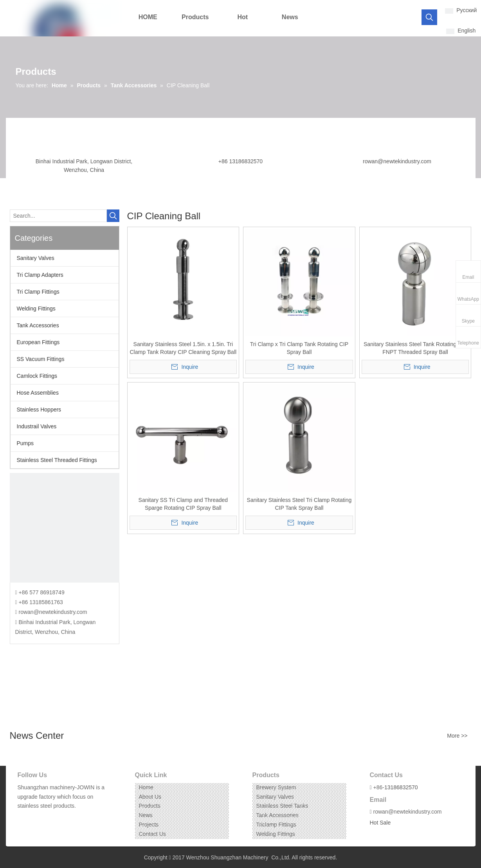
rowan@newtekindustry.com (397, 161)
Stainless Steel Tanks (282, 806)
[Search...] (58, 216)
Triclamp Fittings (276, 825)
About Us (150, 797)
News (146, 815)
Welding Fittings (36, 309)
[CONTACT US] (65, 528)
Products (150, 806)
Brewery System (276, 787)
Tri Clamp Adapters (40, 275)
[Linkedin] (35, 818)
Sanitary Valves (36, 258)
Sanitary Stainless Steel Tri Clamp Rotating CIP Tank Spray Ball (299, 504)
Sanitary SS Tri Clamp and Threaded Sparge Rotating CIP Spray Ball (183, 504)
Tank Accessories (38, 325)
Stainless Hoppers (39, 410)
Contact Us (152, 834)
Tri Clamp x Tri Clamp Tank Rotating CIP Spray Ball (299, 348)
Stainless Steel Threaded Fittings (57, 460)
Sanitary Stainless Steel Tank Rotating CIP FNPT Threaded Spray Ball (415, 348)
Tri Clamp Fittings (38, 292)
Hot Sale (380, 823)
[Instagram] (47, 818)
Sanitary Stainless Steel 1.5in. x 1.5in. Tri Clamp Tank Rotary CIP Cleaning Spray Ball (183, 348)
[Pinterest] (59, 818)
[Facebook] (23, 818)
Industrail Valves (37, 426)
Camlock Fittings (37, 376)
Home (146, 787)
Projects (149, 825)
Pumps (25, 443)
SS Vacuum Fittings (41, 359)
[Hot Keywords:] (429, 17)
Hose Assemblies (38, 393)
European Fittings (38, 342)
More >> (457, 736)
